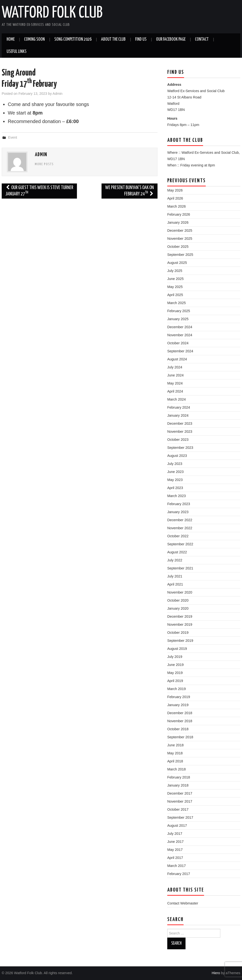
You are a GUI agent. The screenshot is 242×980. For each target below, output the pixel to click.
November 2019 (180, 625)
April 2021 (175, 584)
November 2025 (180, 239)
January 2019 (178, 705)
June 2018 (175, 745)
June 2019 (175, 665)
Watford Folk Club (52, 13)
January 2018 (178, 785)
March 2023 (177, 496)
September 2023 (180, 448)
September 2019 (180, 641)
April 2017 (175, 858)
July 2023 (175, 464)
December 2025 (180, 231)
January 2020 (178, 608)
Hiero (216, 973)
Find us (141, 39)
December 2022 (180, 520)
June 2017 (175, 842)
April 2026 (175, 198)
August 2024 (177, 359)
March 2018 (177, 769)
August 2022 (177, 552)
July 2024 (175, 367)
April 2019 (175, 681)
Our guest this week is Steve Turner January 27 (39, 191)
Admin (58, 94)
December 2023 (180, 423)
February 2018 (179, 777)
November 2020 (180, 592)
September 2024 (180, 351)
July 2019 (175, 657)
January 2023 (178, 512)
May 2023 (175, 480)
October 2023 (178, 440)
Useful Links (17, 52)
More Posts (44, 164)
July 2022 (175, 560)
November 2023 (180, 432)
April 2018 (175, 761)
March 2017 (177, 866)
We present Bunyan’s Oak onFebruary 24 (130, 191)
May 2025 (175, 287)
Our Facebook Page (171, 39)
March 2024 (177, 399)
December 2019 (180, 616)
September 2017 (180, 817)
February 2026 (179, 214)
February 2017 (179, 874)
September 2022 (180, 544)
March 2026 (177, 206)
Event (13, 137)
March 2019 (177, 689)
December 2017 (180, 793)
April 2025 (175, 295)
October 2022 (178, 536)
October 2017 (178, 809)
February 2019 (179, 697)
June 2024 (175, 375)
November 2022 (180, 528)
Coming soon (34, 39)
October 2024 (178, 343)
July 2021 (175, 576)
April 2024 (175, 391)
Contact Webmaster (183, 903)
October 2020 (178, 600)
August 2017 (177, 826)
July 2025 (175, 271)
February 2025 (179, 311)
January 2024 (178, 415)
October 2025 (178, 247)
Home (11, 39)
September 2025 (180, 255)
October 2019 (178, 633)
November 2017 (180, 801)
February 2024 (179, 407)
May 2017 (175, 850)
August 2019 (177, 649)
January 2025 (178, 319)
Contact (202, 39)
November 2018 (180, 721)
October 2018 (178, 729)
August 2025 (177, 263)
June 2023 (175, 472)
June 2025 (175, 279)
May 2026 (175, 190)
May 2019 (175, 673)
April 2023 (175, 488)
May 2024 (175, 383)
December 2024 (180, 327)
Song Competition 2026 (73, 39)
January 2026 (178, 222)
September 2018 (180, 737)
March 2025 (177, 303)
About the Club (113, 39)
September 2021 (180, 568)
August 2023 (177, 456)
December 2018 (180, 713)
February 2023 (179, 504)
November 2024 (180, 335)
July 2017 (175, 834)
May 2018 (175, 753)
